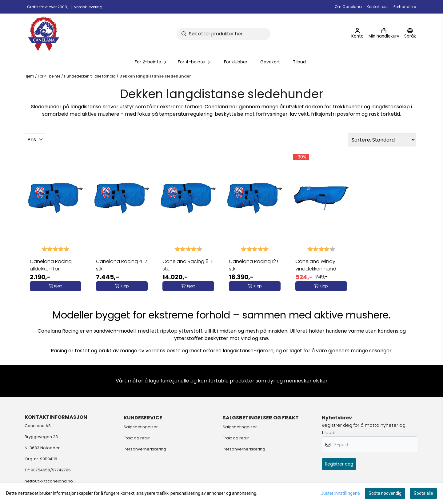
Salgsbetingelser (141, 427)
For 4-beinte (50, 76)
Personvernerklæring (145, 449)
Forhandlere (405, 7)
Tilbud (299, 62)
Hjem (30, 76)
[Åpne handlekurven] (384, 34)
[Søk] (223, 34)
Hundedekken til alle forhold (90, 76)
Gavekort (270, 62)
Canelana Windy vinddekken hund (316, 265)
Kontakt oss (378, 7)
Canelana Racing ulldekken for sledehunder (51, 265)
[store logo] (44, 34)
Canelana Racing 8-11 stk (188, 265)
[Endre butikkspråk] (410, 34)
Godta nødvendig (385, 493)
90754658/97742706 (51, 470)
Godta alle (423, 493)
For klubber (236, 62)
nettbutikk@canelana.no (49, 481)
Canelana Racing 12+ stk (254, 265)
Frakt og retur (137, 438)
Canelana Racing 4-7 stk (122, 265)
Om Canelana (348, 7)
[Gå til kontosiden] (357, 34)
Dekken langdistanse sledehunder (155, 76)
